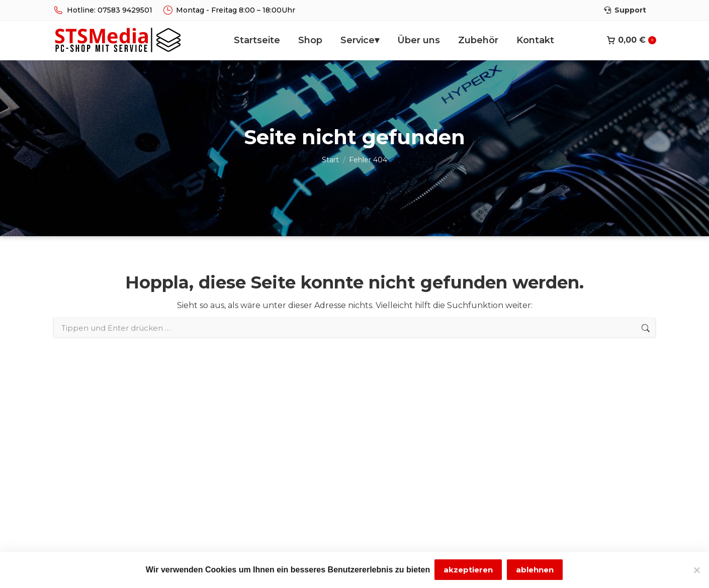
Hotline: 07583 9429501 (103, 10)
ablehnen (535, 570)
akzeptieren (469, 570)
